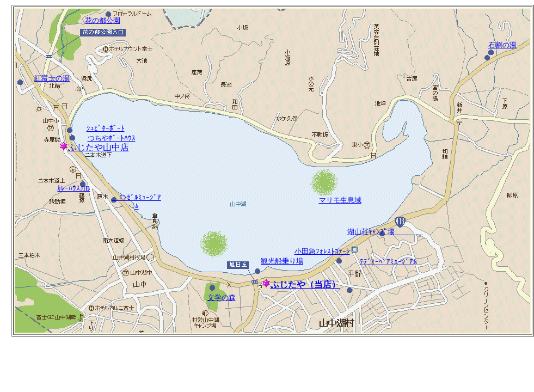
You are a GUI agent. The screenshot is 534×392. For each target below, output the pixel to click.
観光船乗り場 (282, 261)
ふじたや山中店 (94, 147)
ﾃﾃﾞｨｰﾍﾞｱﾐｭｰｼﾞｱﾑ (388, 262)
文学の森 (222, 298)
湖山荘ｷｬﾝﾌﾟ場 (385, 232)
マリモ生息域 (340, 200)
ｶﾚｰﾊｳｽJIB (73, 188)
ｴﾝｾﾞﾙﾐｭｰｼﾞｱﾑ (137, 202)
